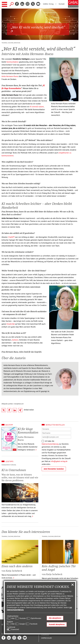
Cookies (45, 635)
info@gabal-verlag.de (59, 461)
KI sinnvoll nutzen (37, 107)
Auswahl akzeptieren (57, 624)
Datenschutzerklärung (50, 444)
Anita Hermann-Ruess (10, 76)
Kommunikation (13, 62)
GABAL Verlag (48, 4)
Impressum (46, 638)
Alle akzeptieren (55, 618)
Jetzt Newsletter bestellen (54, 469)
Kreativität (11, 324)
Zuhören (15, 340)
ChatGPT (11, 237)
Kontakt (62, 4)
